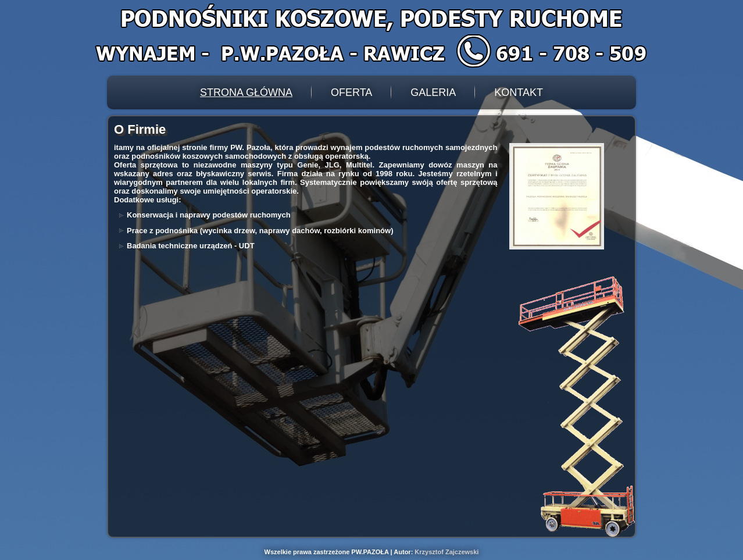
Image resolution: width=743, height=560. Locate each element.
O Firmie (140, 129)
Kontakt (519, 92)
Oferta (351, 92)
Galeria (433, 92)
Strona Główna (246, 92)
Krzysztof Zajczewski (446, 552)
